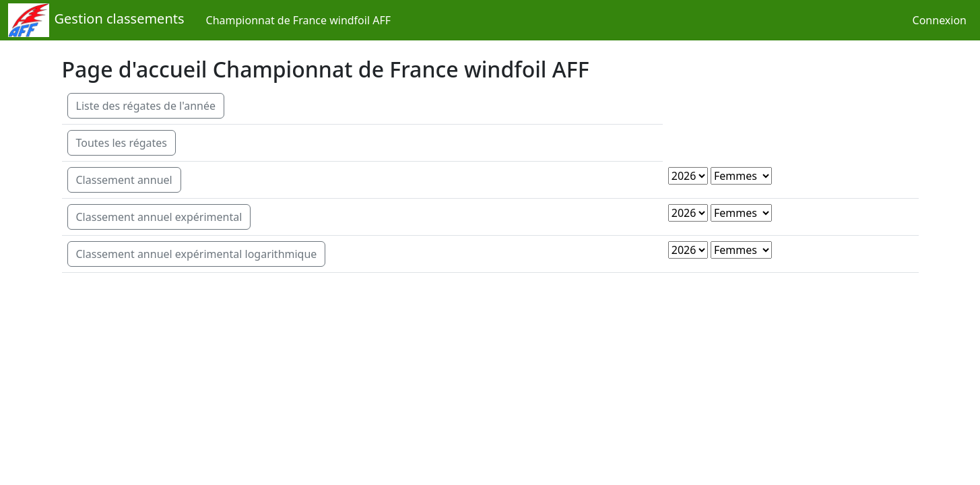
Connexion (940, 20)
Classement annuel (124, 180)
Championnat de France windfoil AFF (298, 20)
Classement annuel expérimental (159, 217)
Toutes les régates (122, 143)
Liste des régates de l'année (146, 106)
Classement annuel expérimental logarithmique (197, 254)
